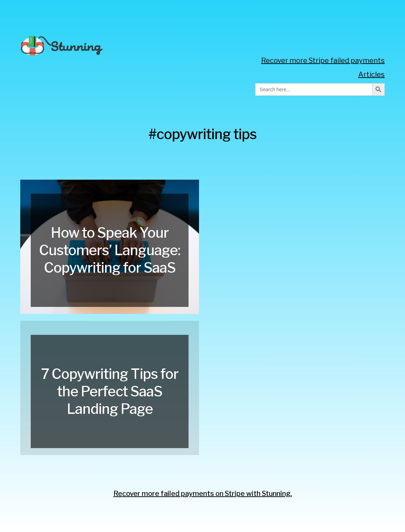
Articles (371, 74)
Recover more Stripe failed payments (323, 60)
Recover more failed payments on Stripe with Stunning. (203, 494)
